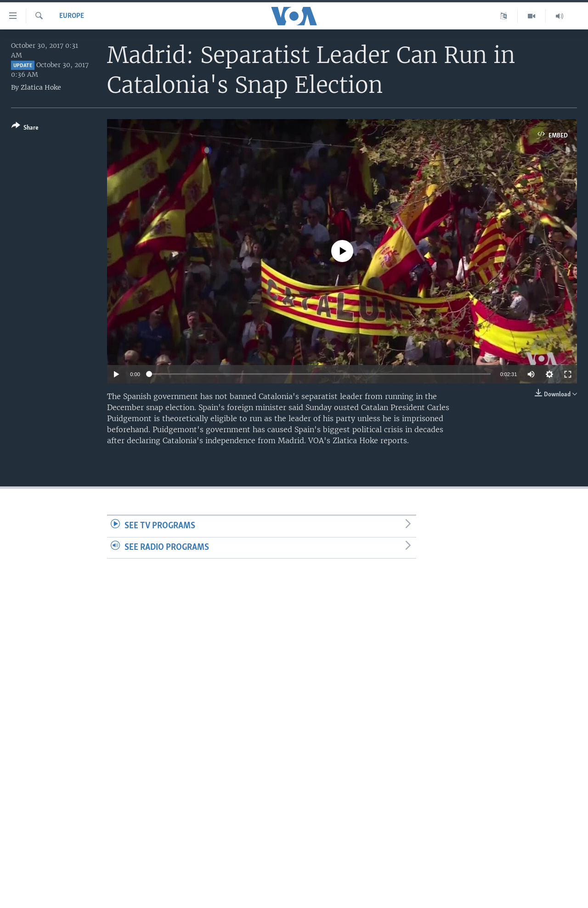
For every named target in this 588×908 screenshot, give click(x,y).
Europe (72, 16)
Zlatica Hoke (41, 87)
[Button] (25, 128)
